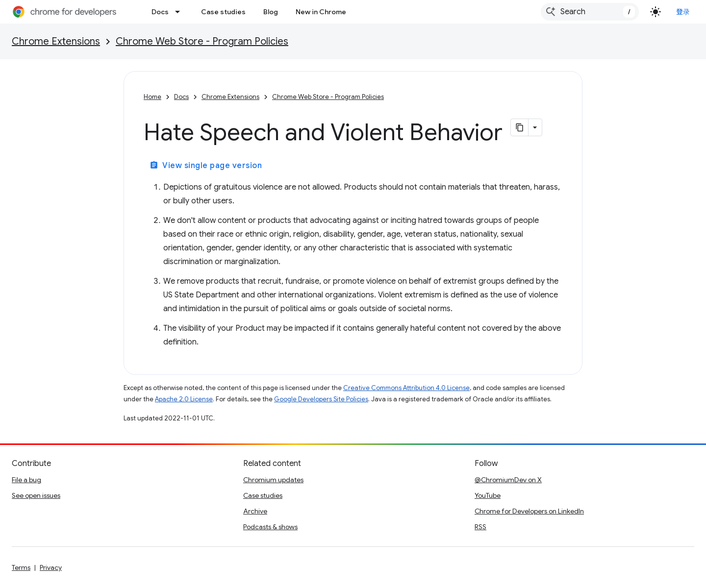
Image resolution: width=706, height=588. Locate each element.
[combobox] (590, 12)
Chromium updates (273, 480)
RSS (480, 527)
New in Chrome (321, 12)
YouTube (488, 495)
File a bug (26, 480)
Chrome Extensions (56, 41)
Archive (255, 511)
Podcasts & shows (270, 527)
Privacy (51, 567)
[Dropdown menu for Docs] (180, 12)
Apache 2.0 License (184, 399)
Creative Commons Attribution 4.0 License (406, 388)
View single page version (206, 166)
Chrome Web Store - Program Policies (202, 41)
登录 (683, 12)
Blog (271, 12)
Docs (160, 12)
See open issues (36, 495)
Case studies (223, 12)
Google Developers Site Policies (321, 399)
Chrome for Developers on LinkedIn (529, 511)
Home (152, 97)
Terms (21, 567)
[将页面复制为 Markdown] (520, 127)
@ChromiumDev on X (508, 480)
